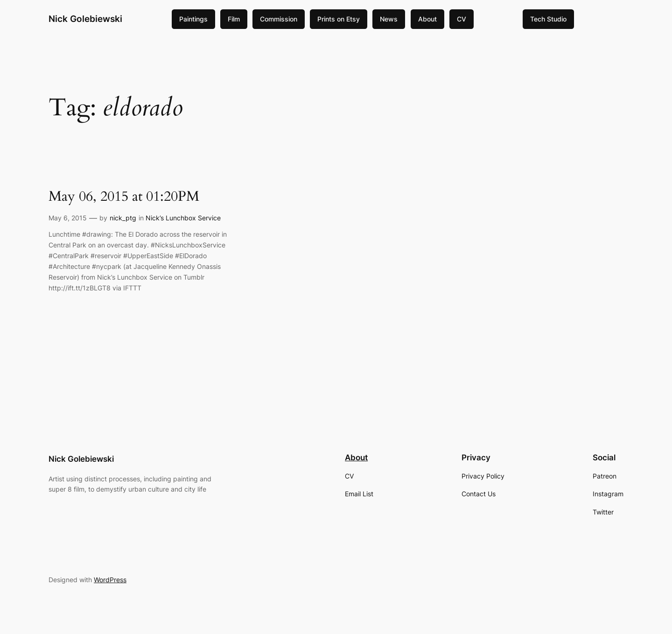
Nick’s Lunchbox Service (183, 218)
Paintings (193, 19)
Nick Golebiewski (85, 19)
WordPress (110, 580)
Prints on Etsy (339, 19)
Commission (279, 19)
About (427, 19)
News (389, 19)
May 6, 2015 (68, 218)
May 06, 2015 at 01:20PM (124, 197)
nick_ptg (123, 218)
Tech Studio (548, 19)
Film (234, 19)
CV (462, 19)
